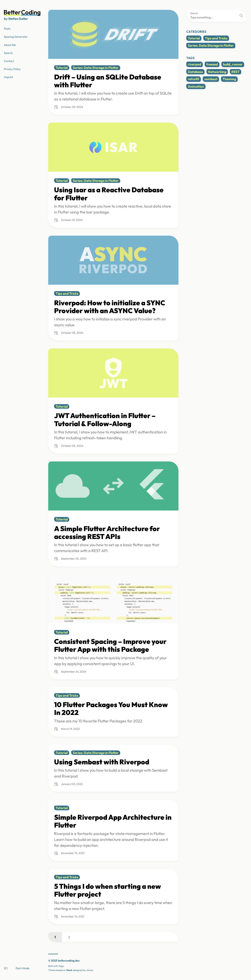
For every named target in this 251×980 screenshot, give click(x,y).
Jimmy (90, 970)
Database (195, 72)
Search (194, 13)
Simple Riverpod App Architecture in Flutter (113, 821)
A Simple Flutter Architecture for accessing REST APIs (107, 532)
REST (236, 72)
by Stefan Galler (16, 19)
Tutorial (194, 38)
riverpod (195, 64)
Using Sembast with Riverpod (102, 762)
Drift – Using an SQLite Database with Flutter (108, 81)
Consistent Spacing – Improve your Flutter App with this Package (110, 645)
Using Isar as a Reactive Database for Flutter (109, 194)
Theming (229, 79)
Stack (69, 970)
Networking (217, 72)
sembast (211, 79)
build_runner (233, 64)
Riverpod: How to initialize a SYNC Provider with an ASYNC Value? (110, 307)
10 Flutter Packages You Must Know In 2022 (111, 708)
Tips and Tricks (216, 38)
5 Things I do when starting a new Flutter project (108, 890)
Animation (196, 86)
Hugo (61, 966)
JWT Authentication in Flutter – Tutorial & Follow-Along (105, 419)
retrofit (194, 79)
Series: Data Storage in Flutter (211, 45)
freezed (212, 64)
